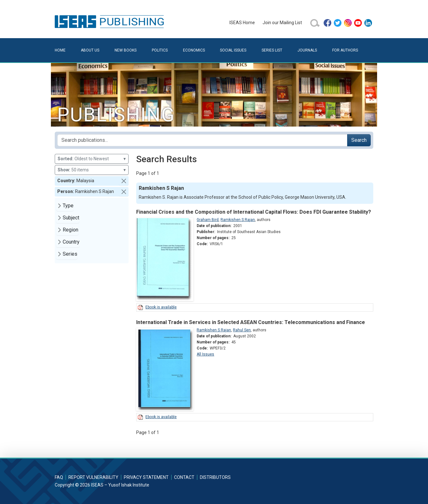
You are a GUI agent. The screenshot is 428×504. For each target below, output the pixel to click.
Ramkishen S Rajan (238, 220)
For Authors (345, 50)
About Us (90, 50)
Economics (194, 50)
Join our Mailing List (282, 23)
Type (68, 206)
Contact (184, 477)
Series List (272, 50)
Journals (307, 50)
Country (71, 242)
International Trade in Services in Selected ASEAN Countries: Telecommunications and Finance (251, 322)
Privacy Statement (146, 477)
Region (70, 230)
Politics (160, 50)
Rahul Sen (242, 330)
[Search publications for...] (202, 140)
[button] (124, 181)
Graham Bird (208, 220)
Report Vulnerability (93, 477)
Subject (71, 218)
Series (70, 254)
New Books (126, 50)
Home (60, 50)
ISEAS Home (242, 23)
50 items (92, 170)
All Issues (205, 354)
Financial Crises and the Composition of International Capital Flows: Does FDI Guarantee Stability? (254, 212)
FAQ (59, 477)
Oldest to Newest (92, 159)
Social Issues (233, 50)
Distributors (215, 477)
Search (359, 140)
